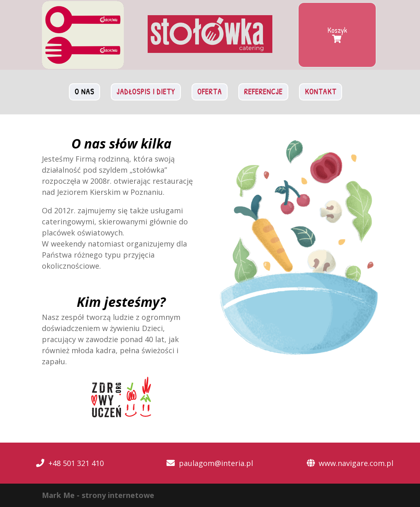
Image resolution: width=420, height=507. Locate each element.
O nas (84, 92)
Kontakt (321, 92)
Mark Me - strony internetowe (98, 495)
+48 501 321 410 (76, 463)
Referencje (263, 92)
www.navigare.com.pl (356, 463)
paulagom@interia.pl (216, 463)
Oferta (210, 92)
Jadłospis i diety (146, 92)
